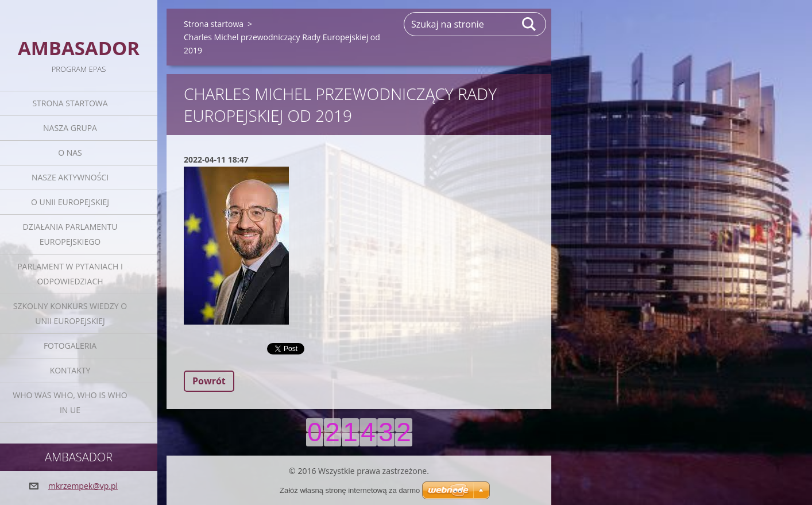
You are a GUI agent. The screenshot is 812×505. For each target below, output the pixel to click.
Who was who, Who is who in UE (70, 402)
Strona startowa (70, 103)
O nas (70, 153)
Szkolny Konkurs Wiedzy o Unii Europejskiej (70, 313)
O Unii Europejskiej (70, 202)
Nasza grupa (70, 128)
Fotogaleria (70, 346)
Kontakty (70, 370)
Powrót (209, 381)
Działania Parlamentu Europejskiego (70, 234)
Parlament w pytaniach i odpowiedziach (70, 274)
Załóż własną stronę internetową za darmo (350, 490)
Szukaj (529, 24)
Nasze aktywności (70, 177)
